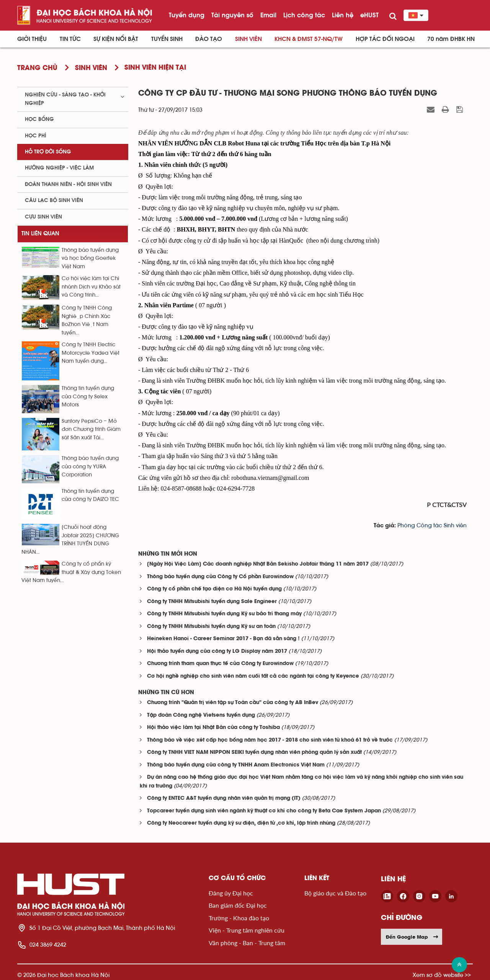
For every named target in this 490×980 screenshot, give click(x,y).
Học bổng (39, 119)
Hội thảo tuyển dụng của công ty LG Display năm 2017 (217, 651)
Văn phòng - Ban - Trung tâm (247, 943)
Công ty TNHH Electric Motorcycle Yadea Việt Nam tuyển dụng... (91, 353)
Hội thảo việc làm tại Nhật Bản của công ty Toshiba (213, 728)
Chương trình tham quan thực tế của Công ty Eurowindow (220, 664)
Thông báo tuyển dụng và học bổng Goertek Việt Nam (90, 258)
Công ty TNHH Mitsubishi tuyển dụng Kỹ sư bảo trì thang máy (224, 614)
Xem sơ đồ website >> (442, 975)
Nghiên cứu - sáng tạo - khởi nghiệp (65, 99)
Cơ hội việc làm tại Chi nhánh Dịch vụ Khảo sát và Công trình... (91, 287)
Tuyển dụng (187, 15)
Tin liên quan (40, 234)
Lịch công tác (304, 15)
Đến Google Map (412, 937)
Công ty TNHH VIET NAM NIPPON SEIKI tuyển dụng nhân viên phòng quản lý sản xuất (254, 753)
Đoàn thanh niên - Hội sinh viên (68, 184)
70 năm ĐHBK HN (451, 39)
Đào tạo (209, 39)
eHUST (369, 15)
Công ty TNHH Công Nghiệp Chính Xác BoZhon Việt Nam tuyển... (87, 320)
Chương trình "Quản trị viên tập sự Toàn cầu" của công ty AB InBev (233, 703)
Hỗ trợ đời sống (48, 152)
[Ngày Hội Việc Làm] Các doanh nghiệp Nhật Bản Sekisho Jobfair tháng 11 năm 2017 (258, 564)
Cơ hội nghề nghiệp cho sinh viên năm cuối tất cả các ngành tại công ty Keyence (253, 676)
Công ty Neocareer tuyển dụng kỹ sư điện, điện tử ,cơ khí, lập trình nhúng (241, 823)
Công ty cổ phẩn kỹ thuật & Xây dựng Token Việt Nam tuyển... (71, 572)
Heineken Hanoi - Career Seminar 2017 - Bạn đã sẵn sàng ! (223, 639)
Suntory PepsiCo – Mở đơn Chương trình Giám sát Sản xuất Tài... (91, 430)
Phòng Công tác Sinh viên (432, 526)
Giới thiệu (32, 39)
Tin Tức (70, 39)
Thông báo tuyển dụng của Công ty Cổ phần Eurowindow (220, 577)
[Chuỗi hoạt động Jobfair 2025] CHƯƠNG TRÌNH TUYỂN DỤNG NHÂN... (70, 540)
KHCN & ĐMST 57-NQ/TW (309, 39)
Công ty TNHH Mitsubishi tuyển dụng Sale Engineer (212, 602)
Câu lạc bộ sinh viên (54, 201)
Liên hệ (343, 15)
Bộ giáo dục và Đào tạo (335, 893)
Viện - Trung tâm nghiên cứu (247, 930)
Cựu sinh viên (43, 217)
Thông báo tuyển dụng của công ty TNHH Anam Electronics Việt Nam (236, 765)
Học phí (36, 136)
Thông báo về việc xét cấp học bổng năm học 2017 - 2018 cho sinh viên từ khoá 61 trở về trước (270, 740)
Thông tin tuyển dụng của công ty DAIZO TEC (90, 495)
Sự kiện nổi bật (116, 39)
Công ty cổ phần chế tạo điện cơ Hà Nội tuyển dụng (214, 589)
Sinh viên (248, 39)
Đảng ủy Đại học (231, 893)
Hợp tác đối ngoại (385, 39)
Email (268, 15)
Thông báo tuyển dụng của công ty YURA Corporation (90, 467)
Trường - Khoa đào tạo (239, 918)
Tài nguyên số (232, 15)
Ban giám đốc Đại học (238, 905)
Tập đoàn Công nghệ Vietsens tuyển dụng (201, 715)
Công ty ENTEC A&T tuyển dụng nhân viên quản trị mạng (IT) (224, 798)
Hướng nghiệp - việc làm (59, 168)
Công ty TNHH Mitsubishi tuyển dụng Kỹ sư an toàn (211, 627)
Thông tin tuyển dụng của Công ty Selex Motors (88, 397)
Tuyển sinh (167, 39)
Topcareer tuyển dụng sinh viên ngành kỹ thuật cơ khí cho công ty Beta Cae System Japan (264, 811)
